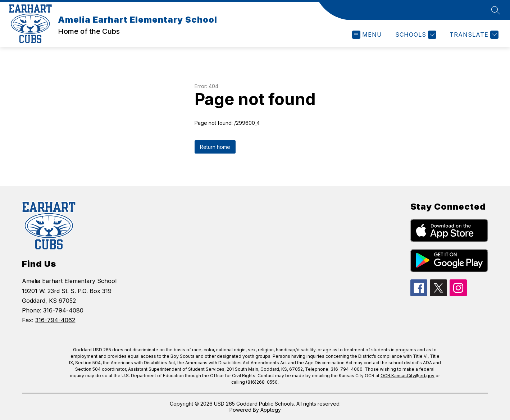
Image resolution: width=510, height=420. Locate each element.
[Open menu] (367, 35)
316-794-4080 (63, 310)
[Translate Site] (473, 35)
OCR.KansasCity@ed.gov (407, 376)
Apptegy (271, 410)
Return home (215, 147)
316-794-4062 (55, 320)
